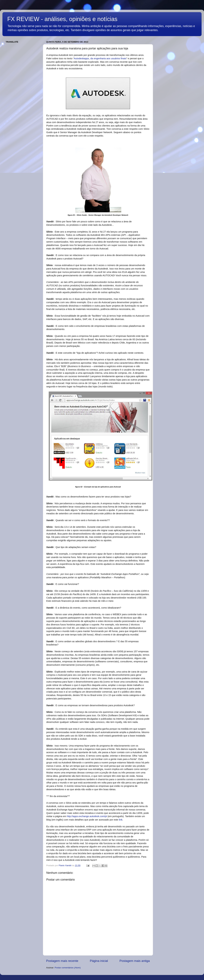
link (121, 820)
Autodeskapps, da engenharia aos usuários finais (100, 58)
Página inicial (99, 961)
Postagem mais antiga (135, 961)
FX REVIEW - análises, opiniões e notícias (62, 19)
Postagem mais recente (62, 961)
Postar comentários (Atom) (68, 968)
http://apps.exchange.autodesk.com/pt (87, 816)
